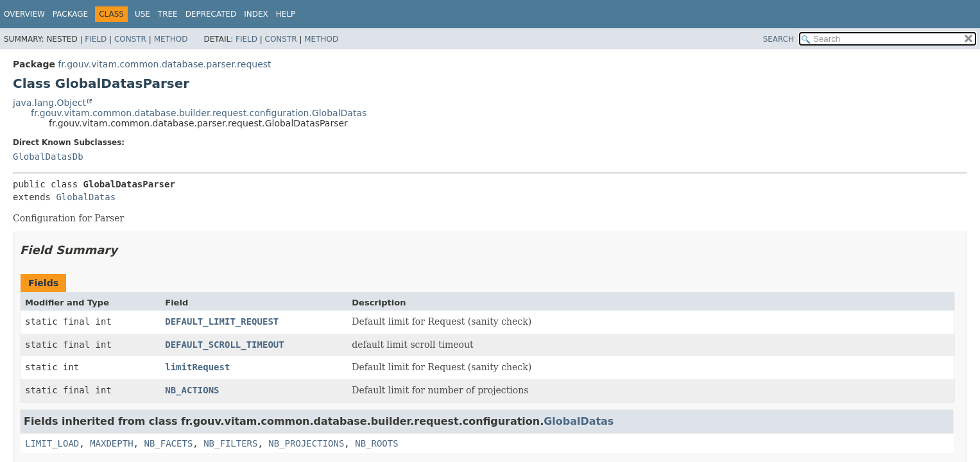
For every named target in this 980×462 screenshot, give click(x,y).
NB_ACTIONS (192, 390)
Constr (130, 39)
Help (286, 14)
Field (96, 39)
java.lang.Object (49, 103)
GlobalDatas (86, 197)
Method (171, 39)
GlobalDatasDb (48, 157)
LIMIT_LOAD (52, 443)
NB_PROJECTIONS (306, 443)
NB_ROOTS (376, 443)
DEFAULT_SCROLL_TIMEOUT (224, 345)
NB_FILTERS (230, 443)
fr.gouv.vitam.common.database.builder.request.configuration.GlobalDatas (199, 113)
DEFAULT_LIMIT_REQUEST (222, 321)
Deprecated (211, 14)
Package (70, 14)
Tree (168, 14)
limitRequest (197, 367)
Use (142, 14)
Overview (24, 14)
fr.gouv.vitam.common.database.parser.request (164, 64)
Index (256, 14)
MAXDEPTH (111, 443)
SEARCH (779, 39)
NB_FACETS (168, 443)
